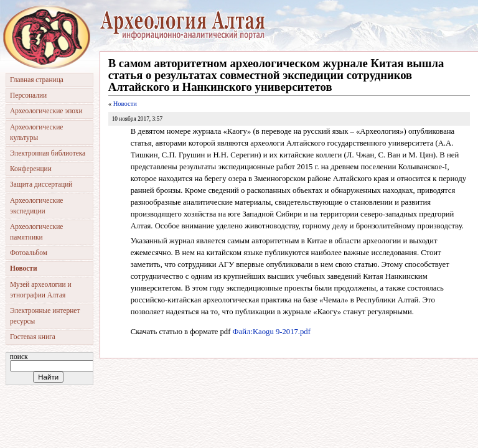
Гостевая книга (33, 337)
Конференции (31, 169)
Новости (125, 104)
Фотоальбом (29, 253)
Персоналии (28, 95)
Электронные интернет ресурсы (45, 316)
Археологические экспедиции (36, 206)
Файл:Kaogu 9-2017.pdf (272, 332)
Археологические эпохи (46, 111)
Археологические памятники (36, 232)
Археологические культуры (36, 132)
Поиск (19, 357)
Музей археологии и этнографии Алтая (41, 290)
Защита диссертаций (41, 184)
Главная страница (37, 80)
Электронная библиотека (48, 153)
